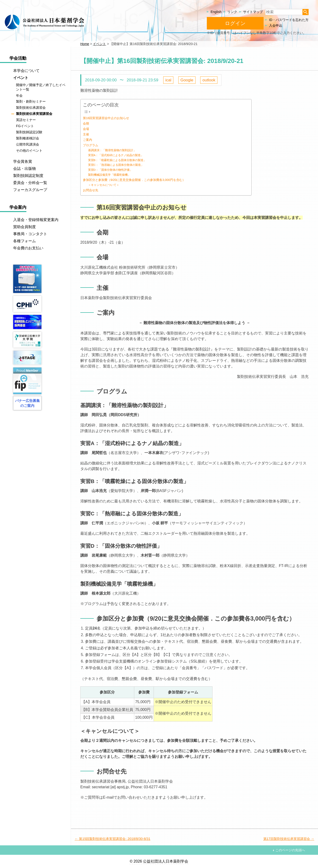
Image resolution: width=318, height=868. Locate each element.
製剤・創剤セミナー (31, 102)
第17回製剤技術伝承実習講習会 (287, 839)
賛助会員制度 (24, 227)
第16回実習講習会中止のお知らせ (106, 118)
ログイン (235, 23)
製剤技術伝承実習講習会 (34, 114)
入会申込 (276, 25)
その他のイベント (29, 150)
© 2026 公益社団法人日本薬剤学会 (159, 861)
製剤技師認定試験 (29, 132)
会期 (86, 123)
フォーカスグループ (30, 190)
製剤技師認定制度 (28, 176)
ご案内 (88, 140)
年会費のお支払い (28, 248)
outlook (209, 80)
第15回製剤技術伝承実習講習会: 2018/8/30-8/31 (115, 839)
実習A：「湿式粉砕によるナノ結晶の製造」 (116, 155)
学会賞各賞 (23, 161)
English (216, 12)
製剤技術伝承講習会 (31, 108)
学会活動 (18, 58)
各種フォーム (24, 241)
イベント (21, 78)
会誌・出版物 (24, 169)
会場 (86, 129)
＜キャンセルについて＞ (104, 185)
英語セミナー (26, 120)
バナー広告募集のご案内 (27, 403)
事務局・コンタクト (30, 234)
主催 (86, 134)
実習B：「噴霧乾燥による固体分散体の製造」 (117, 160)
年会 (19, 96)
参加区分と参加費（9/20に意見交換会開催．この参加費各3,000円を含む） (134, 180)
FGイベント (25, 126)
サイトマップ (253, 12)
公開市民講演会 (28, 144)
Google (187, 80)
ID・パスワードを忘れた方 (289, 20)
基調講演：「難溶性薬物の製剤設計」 (112, 150)
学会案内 (18, 207)
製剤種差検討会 (28, 138)
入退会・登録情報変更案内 (36, 220)
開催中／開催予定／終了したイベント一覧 (41, 87)
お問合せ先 (91, 190)
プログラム (91, 145)
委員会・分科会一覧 (30, 183)
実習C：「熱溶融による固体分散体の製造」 (116, 165)
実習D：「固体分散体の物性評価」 (110, 170)
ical (168, 80)
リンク (232, 12)
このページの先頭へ (290, 850)
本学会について (26, 71)
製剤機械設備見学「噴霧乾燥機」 (109, 175)
